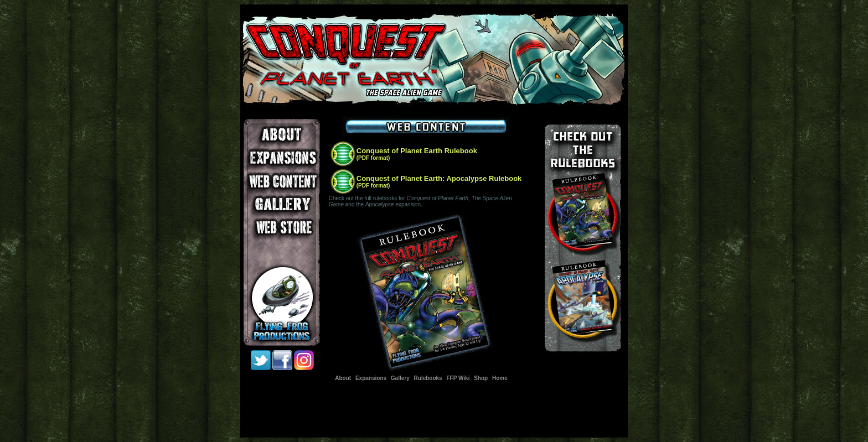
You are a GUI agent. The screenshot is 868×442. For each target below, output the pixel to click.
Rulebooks (428, 378)
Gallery (400, 378)
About (343, 378)
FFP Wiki (458, 378)
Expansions (371, 378)
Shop (481, 378)
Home (500, 378)
